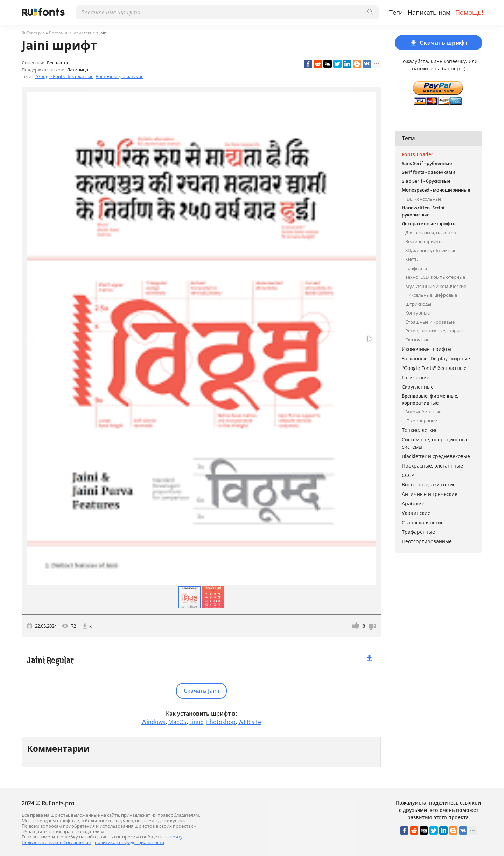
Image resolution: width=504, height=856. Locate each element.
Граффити (416, 268)
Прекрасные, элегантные (432, 466)
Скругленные (418, 387)
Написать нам (429, 12)
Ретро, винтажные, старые (434, 331)
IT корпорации (421, 421)
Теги (396, 12)
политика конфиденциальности (129, 842)
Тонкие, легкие (420, 430)
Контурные (418, 313)
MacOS (177, 722)
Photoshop (221, 722)
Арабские (413, 503)
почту (176, 837)
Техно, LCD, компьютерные (435, 277)
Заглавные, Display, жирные (436, 358)
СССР (408, 475)
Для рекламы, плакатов (431, 233)
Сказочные (417, 340)
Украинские (416, 513)
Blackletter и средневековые (436, 456)
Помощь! (469, 12)
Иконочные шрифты (427, 349)
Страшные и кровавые (430, 322)
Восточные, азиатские (120, 76)
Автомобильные (423, 412)
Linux (196, 722)
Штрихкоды (418, 304)
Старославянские (423, 522)
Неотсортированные (427, 541)
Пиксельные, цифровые (431, 295)
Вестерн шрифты (424, 241)
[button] (369, 339)
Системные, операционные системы (435, 443)
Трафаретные (418, 532)
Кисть (412, 259)
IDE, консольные (423, 199)
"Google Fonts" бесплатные (64, 76)
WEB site (250, 722)
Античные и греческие (430, 494)
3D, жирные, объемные (431, 250)
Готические (416, 377)
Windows (153, 722)
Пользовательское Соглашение (56, 842)
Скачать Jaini (201, 691)
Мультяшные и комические (436, 286)
